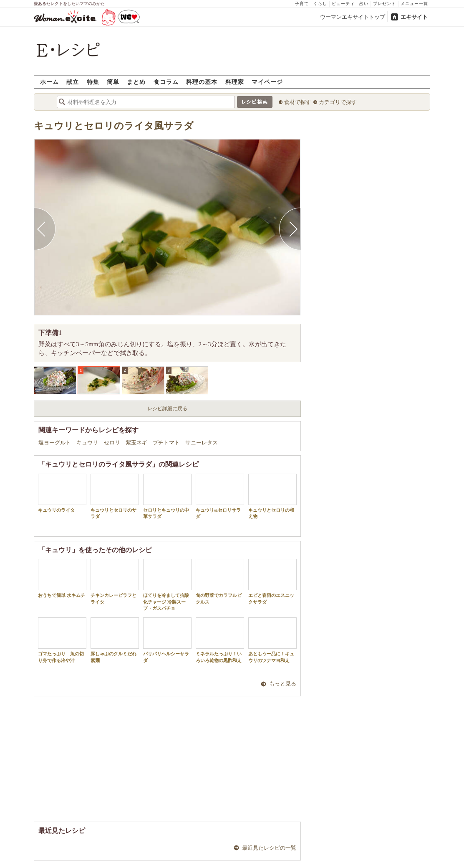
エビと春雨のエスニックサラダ (272, 581)
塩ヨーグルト (55, 443)
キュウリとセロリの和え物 (272, 496)
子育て (302, 4)
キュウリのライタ (62, 493)
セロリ (113, 443)
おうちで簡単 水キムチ (62, 578)
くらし (320, 4)
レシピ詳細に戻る (167, 409)
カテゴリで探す (338, 102)
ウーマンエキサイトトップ (353, 17)
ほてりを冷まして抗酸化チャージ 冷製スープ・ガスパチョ (167, 585)
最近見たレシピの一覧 (269, 848)
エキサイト (414, 17)
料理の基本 (202, 82)
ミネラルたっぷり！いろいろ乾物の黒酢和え (220, 640)
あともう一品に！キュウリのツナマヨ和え (272, 640)
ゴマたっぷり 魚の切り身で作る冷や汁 (62, 640)
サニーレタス (202, 443)
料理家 (235, 82)
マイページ (267, 82)
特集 (93, 82)
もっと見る (283, 684)
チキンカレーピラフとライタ (115, 581)
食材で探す (298, 102)
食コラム (166, 82)
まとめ (136, 82)
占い (364, 4)
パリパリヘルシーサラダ (167, 640)
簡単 (113, 82)
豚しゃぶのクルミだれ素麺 (115, 640)
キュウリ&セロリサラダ (220, 496)
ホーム (49, 82)
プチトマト (167, 443)
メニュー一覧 (414, 4)
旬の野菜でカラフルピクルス (220, 581)
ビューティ (343, 4)
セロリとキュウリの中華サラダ (167, 496)
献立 (73, 82)
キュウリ (88, 443)
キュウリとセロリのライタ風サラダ (114, 126)
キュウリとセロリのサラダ (115, 496)
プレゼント (385, 4)
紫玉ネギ (137, 443)
